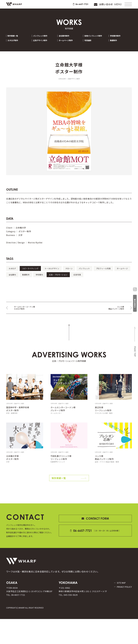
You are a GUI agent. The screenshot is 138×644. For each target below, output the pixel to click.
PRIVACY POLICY (120, 609)
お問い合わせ (97, 6)
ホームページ (45, 279)
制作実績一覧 (15, 40)
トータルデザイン (69, 273)
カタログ (15, 273)
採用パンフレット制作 (96, 40)
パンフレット (114, 273)
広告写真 (47, 285)
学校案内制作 (117, 40)
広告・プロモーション (22, 285)
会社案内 (67, 279)
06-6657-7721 (67, 6)
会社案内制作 (66, 40)
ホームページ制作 (68, 44)
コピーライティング (40, 273)
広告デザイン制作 (42, 44)
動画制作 (115, 44)
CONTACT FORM (95, 535)
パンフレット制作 (42, 40)
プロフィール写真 (19, 279)
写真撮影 (90, 44)
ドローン (92, 273)
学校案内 (106, 279)
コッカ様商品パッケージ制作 (115, 318)
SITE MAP (120, 604)
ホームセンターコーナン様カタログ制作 (26, 318)
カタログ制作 (15, 44)
